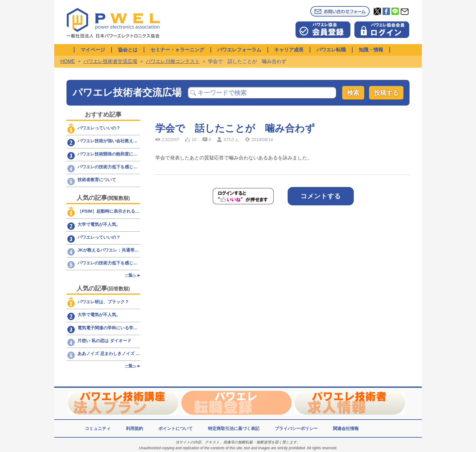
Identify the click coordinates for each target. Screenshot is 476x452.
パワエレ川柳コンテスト (173, 61)
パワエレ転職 (331, 50)
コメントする (321, 196)
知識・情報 (371, 50)
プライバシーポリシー (296, 428)
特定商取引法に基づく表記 (234, 428)
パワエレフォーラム (239, 50)
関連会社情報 (346, 428)
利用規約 (134, 428)
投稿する (386, 93)
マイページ (93, 50)
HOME (68, 61)
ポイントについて (176, 428)
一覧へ (130, 275)
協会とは (128, 50)
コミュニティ (98, 428)
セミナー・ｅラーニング (177, 50)
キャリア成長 (289, 50)
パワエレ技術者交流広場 (110, 61)
